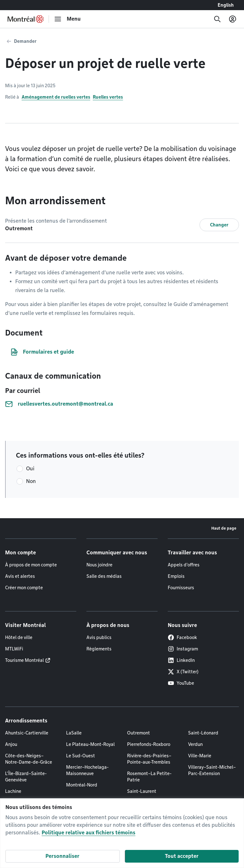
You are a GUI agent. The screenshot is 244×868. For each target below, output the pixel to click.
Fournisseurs (181, 588)
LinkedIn (181, 660)
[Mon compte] (233, 19)
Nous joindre (99, 565)
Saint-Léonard (203, 733)
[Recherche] (217, 19)
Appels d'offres (184, 565)
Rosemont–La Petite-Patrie (149, 777)
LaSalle (74, 733)
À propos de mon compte (31, 565)
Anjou (11, 744)
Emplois (176, 576)
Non (31, 481)
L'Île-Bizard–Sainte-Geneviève (26, 777)
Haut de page (224, 528)
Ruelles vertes (108, 97)
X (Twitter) (183, 672)
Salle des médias (104, 576)
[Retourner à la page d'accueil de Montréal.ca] (26, 19)
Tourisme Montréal (24, 660)
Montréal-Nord (82, 785)
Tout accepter (182, 856)
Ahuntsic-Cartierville (27, 733)
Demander (25, 41)
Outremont (139, 733)
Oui (30, 469)
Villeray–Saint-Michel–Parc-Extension (212, 770)
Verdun (195, 744)
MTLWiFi (14, 649)
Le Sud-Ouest (81, 756)
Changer (219, 225)
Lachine (13, 791)
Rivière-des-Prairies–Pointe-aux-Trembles (149, 759)
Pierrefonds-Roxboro (149, 744)
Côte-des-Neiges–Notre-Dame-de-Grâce (29, 759)
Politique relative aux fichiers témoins (88, 833)
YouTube (181, 683)
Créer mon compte (24, 588)
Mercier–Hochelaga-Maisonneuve (87, 770)
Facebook (182, 637)
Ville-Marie (200, 756)
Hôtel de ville (19, 637)
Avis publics (99, 637)
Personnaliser (62, 856)
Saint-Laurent (142, 791)
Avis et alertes (20, 576)
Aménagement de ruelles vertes (56, 97)
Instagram (183, 649)
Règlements (99, 649)
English (226, 5)
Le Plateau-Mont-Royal (90, 744)
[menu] (67, 19)
